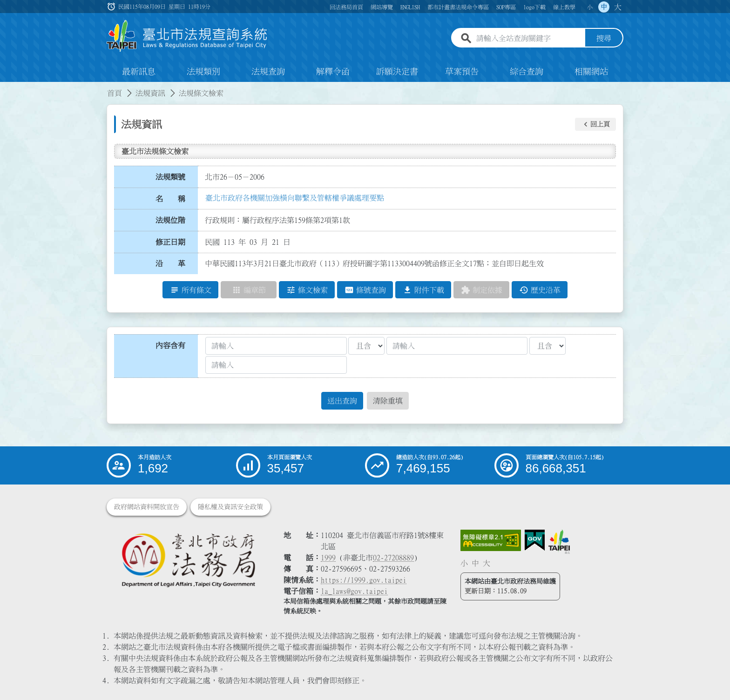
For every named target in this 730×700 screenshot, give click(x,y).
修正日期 (170, 242)
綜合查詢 (527, 72)
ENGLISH (410, 7)
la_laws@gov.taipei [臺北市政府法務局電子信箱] (354, 591)
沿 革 (170, 264)
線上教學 (564, 7)
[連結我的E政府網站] (535, 540)
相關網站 (591, 72)
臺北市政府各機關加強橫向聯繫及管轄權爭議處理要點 (295, 198)
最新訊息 (139, 72)
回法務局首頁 (346, 7)
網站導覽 (382, 7)
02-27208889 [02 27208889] (393, 558)
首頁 (115, 93)
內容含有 (170, 345)
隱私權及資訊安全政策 (230, 507)
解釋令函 (333, 72)
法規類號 (170, 177)
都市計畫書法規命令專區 (458, 7)
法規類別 (203, 72)
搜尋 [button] (604, 39)
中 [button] (604, 7)
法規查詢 (268, 72)
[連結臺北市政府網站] (559, 542)
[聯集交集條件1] (366, 346)
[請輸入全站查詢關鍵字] (529, 39)
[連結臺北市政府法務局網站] (188, 560)
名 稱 (170, 199)
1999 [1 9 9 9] (328, 558)
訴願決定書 (397, 72)
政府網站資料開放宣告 (147, 507)
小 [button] (590, 7)
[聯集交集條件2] (547, 346)
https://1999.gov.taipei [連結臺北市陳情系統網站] (364, 580)
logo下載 (534, 7)
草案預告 (462, 72)
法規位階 (170, 220)
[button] (595, 124)
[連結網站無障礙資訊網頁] (491, 540)
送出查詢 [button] (342, 401)
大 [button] (618, 7)
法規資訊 (150, 93)
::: (6, 87)
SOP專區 (506, 7)
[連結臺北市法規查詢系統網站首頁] (187, 36)
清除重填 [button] (388, 401)
